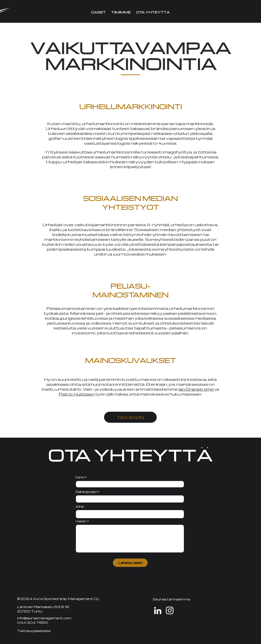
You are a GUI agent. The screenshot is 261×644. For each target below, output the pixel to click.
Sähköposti (86, 492)
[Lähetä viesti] (130, 563)
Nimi (80, 477)
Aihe (80, 506)
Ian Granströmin (196, 389)
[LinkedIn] (158, 610)
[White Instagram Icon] (170, 610)
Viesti (81, 521)
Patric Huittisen (77, 394)
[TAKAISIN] (130, 417)
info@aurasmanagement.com (44, 618)
